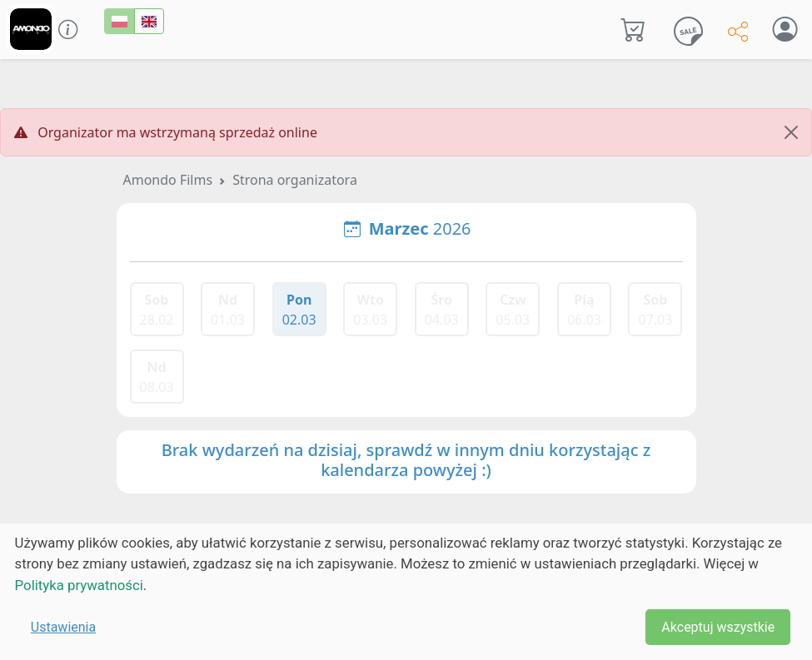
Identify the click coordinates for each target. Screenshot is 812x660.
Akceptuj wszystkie (718, 627)
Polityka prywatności (79, 585)
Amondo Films (168, 180)
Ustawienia (63, 627)
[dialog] (406, 592)
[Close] (791, 132)
